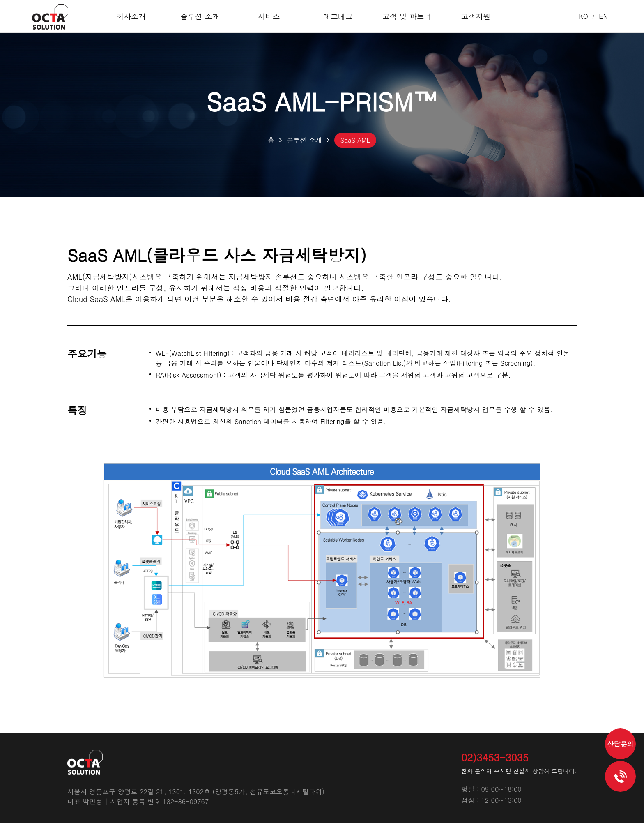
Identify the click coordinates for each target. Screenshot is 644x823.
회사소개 (139, 16)
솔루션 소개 (205, 16)
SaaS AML (355, 140)
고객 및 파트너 (402, 16)
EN (603, 16)
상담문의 (621, 744)
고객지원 (468, 16)
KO (583, 16)
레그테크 (336, 16)
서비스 (271, 16)
